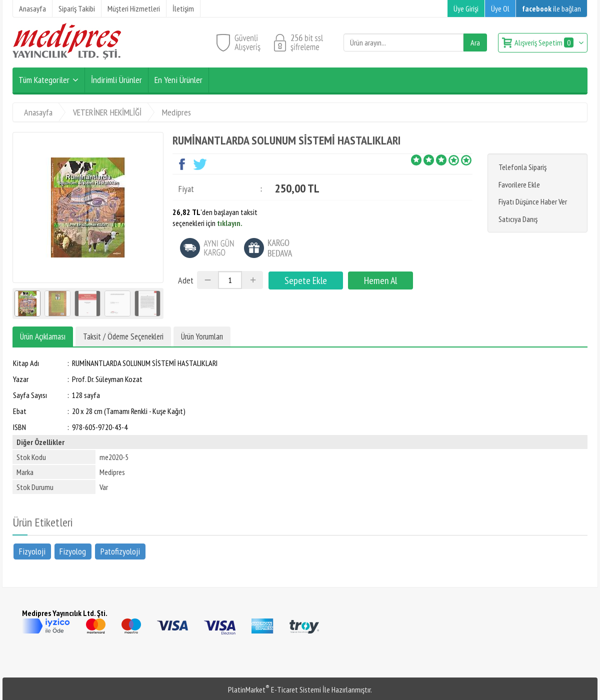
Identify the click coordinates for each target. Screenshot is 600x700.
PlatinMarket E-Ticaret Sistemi (274, 689)
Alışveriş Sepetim (545, 42)
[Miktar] (230, 280)
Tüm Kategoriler (44, 80)
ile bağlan (551, 8)
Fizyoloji (32, 551)
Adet (186, 280)
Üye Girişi (466, 8)
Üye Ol (500, 8)
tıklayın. (230, 223)
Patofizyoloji (120, 551)
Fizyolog (73, 551)
